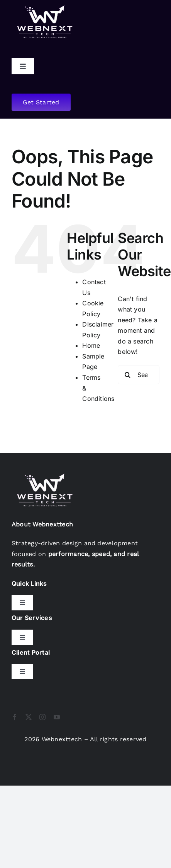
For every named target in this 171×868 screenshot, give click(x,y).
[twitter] (29, 717)
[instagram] (42, 717)
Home (91, 345)
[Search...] (139, 375)
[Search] (127, 375)
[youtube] (57, 717)
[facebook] (15, 717)
